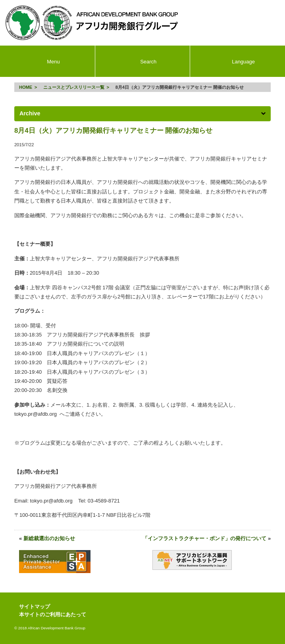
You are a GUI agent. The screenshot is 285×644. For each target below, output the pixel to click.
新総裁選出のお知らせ (49, 538)
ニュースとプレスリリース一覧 (74, 87)
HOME (26, 87)
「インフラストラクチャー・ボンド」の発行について (204, 538)
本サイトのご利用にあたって (53, 614)
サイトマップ (35, 607)
